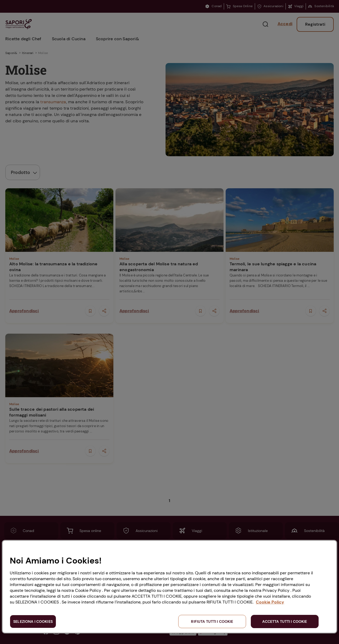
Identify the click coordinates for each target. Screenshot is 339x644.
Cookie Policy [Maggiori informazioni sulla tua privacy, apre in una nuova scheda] (270, 602)
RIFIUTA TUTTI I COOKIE (212, 621)
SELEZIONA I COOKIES (33, 621)
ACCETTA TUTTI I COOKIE (285, 621)
